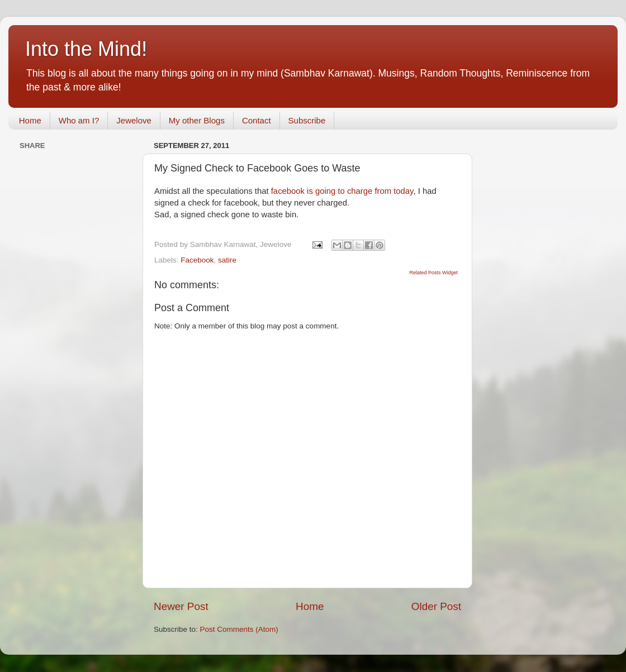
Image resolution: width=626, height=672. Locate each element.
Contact (257, 120)
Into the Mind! (86, 49)
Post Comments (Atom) (239, 629)
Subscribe (307, 120)
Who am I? (79, 120)
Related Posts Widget (433, 273)
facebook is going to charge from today (342, 191)
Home (30, 120)
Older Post (436, 606)
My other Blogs (197, 120)
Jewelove (134, 120)
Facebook (197, 260)
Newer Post (181, 606)
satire (227, 260)
